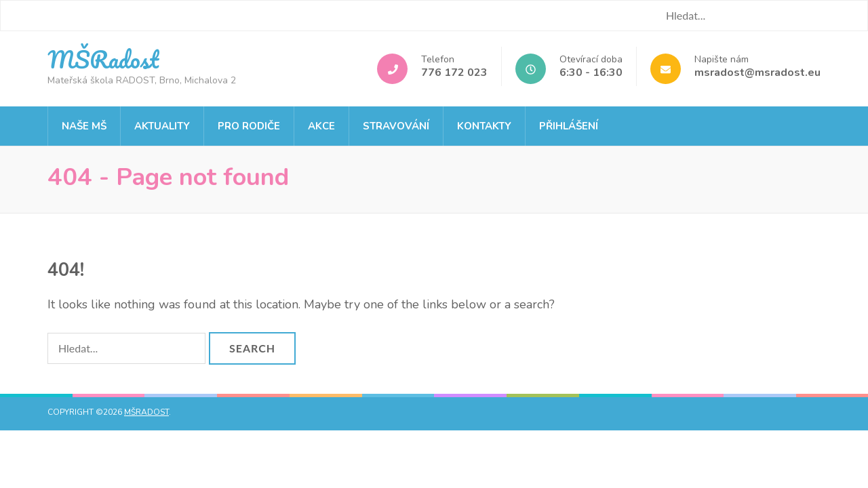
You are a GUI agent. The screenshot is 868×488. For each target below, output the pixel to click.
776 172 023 (454, 73)
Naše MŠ (84, 126)
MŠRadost (103, 59)
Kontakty (484, 126)
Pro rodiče (249, 126)
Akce (321, 126)
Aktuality (162, 126)
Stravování (396, 126)
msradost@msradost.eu (757, 73)
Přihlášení (569, 126)
